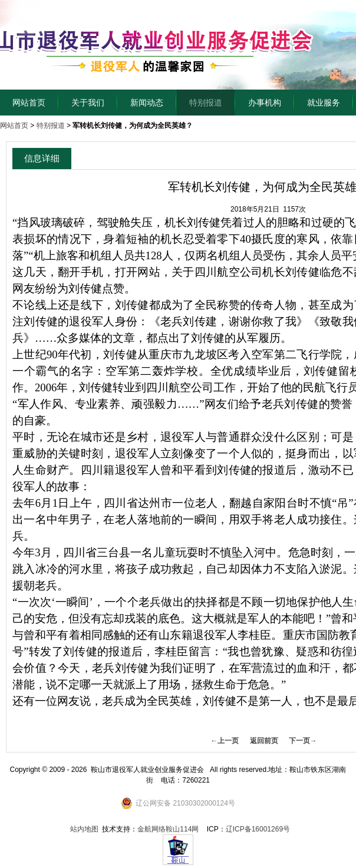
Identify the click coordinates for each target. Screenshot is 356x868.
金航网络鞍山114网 (168, 829)
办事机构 (265, 103)
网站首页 (29, 103)
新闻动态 (147, 103)
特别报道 (206, 103)
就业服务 (324, 103)
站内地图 (84, 829)
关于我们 (88, 103)
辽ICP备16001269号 (258, 829)
